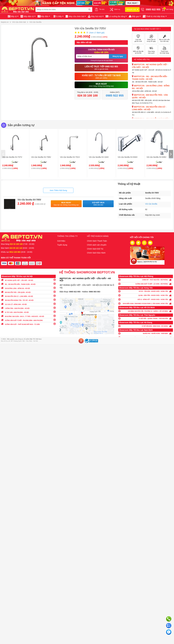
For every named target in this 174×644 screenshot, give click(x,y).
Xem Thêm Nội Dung (58, 190)
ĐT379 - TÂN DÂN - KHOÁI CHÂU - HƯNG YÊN (146, 291)
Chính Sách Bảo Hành (96, 253)
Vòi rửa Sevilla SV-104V (99, 157)
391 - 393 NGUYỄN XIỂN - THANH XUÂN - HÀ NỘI (28, 284)
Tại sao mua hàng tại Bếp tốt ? (147, 29)
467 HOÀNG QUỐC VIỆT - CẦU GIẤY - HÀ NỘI (28, 280)
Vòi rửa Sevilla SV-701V (70, 157)
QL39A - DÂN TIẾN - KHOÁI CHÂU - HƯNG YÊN (146, 295)
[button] (154, 16)
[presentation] (3, 154)
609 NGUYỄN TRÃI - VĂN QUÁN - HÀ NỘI (28, 292)
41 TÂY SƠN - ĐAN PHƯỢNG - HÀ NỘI (28, 312)
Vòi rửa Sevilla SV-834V (128, 157)
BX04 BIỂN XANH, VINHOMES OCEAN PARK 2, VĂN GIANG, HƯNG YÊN (146, 303)
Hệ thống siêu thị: (142, 59)
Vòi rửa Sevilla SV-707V (12, 157)
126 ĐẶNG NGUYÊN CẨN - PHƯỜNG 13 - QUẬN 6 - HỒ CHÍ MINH (146, 311)
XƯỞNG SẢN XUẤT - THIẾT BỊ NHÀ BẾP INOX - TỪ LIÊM (28, 324)
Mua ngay (66, 204)
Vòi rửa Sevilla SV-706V (41, 157)
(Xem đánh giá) (97, 33)
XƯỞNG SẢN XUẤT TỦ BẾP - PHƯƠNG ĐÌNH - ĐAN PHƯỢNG (28, 320)
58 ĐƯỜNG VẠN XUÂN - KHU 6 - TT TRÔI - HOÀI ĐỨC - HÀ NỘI (28, 316)
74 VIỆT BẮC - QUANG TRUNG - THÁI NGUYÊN (146, 318)
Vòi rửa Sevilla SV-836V (157, 157)
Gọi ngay (169, 619)
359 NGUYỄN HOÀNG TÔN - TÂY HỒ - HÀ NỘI (28, 300)
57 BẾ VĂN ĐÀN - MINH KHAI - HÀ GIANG (146, 326)
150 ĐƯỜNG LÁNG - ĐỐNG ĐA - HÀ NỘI (28, 288)
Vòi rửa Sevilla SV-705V (29, 200)
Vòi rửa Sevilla (151, 204)
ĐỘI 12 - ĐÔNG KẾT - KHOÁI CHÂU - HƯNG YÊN (146, 299)
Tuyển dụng (62, 245)
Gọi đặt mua (98, 204)
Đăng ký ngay (118, 56)
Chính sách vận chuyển (97, 245)
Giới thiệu (61, 241)
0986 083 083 (95, 292)
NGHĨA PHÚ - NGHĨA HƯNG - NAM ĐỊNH (146, 333)
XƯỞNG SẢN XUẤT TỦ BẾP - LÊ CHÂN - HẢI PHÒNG (146, 284)
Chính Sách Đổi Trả (95, 249)
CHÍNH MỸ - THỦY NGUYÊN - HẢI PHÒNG (146, 280)
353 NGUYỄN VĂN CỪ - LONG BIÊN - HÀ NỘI (28, 296)
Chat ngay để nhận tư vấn (169, 632)
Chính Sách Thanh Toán (97, 241)
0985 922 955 (75, 292)
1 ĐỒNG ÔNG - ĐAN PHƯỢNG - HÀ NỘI (28, 308)
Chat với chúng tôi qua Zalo (169, 625)
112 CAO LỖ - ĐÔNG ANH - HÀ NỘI (28, 304)
